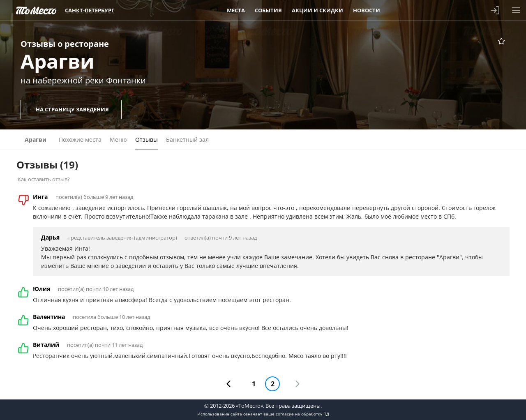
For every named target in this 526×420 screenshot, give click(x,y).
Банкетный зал (187, 140)
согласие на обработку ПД (302, 414)
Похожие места (80, 140)
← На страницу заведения (69, 109)
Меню (118, 140)
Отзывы (146, 140)
